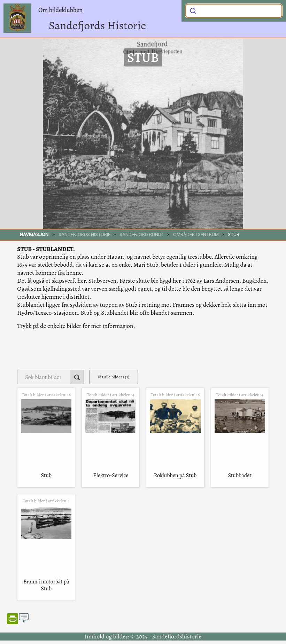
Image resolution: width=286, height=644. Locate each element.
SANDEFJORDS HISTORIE (84, 234)
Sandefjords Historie (97, 25)
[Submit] (193, 10)
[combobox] (234, 11)
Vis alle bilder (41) (113, 377)
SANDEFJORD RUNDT (142, 234)
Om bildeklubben (60, 10)
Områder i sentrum (196, 234)
